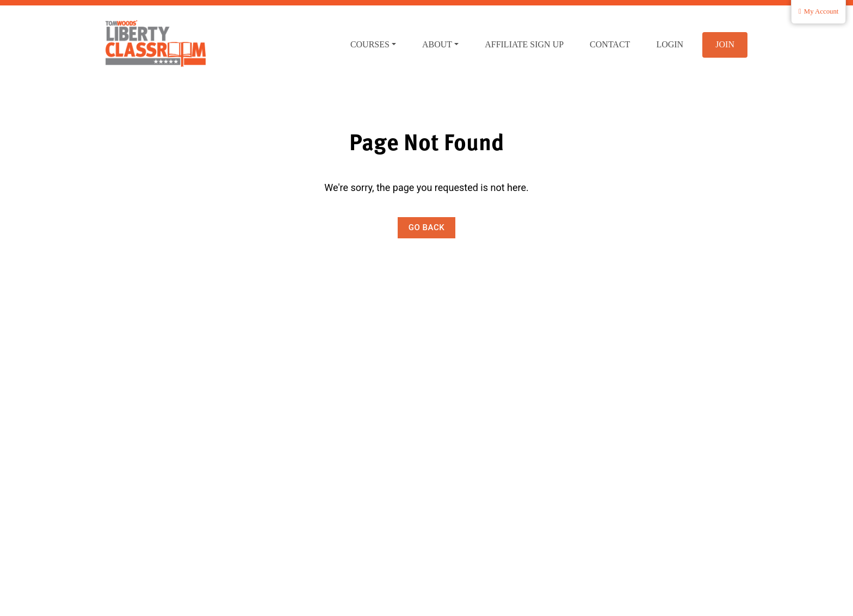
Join (725, 44)
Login (670, 44)
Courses (370, 44)
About (437, 44)
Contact (610, 44)
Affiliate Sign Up (524, 44)
